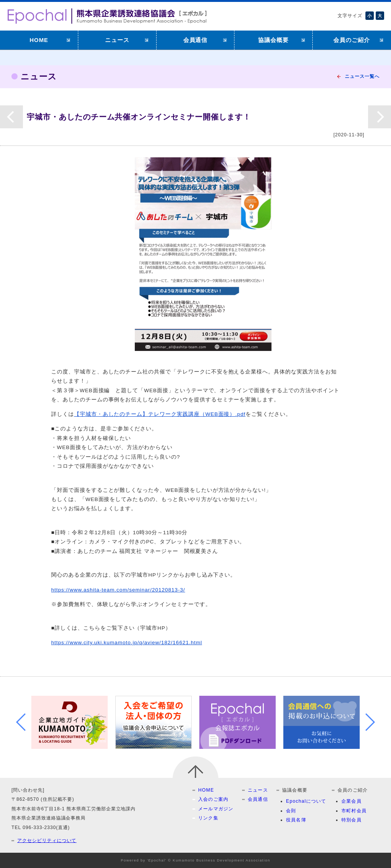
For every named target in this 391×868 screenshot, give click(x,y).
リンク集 (208, 818)
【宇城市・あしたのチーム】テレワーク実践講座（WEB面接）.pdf (160, 414)
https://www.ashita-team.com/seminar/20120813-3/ (118, 590)
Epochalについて (306, 801)
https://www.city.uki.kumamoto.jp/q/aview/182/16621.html (127, 643)
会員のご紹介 (352, 40)
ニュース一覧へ (362, 76)
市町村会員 (354, 811)
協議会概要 (273, 40)
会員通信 (195, 40)
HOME (39, 40)
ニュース (117, 40)
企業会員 (351, 801)
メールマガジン (216, 809)
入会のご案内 (213, 799)
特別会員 (351, 820)
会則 (291, 811)
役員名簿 (296, 820)
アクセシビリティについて (47, 841)
